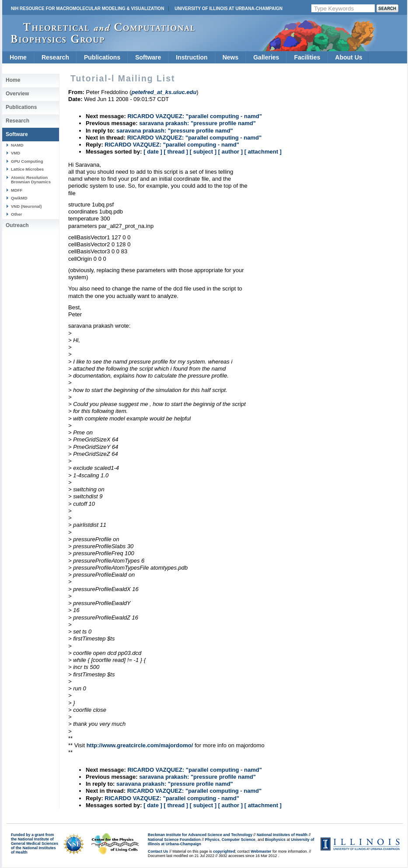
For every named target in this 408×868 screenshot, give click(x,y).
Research (55, 57)
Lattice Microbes (27, 169)
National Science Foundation (174, 840)
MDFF (17, 190)
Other (16, 214)
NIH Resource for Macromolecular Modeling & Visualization (87, 9)
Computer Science (239, 840)
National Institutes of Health (282, 835)
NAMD (17, 145)
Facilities (307, 57)
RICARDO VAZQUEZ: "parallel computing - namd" (195, 116)
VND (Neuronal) (26, 206)
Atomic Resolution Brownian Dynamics (31, 180)
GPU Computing (27, 161)
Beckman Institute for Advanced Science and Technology (200, 835)
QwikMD (19, 198)
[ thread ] (176, 152)
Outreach (17, 225)
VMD (16, 153)
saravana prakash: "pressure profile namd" (197, 123)
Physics (212, 840)
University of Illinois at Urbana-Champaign (228, 9)
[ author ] (230, 152)
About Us (349, 57)
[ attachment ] (263, 152)
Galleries (266, 57)
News (231, 57)
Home (18, 57)
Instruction (192, 57)
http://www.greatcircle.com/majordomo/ (140, 745)
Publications (102, 57)
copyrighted (224, 851)
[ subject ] (203, 152)
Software (148, 57)
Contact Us (158, 851)
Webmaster (261, 851)
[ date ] (153, 152)
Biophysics (275, 840)
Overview (17, 94)
